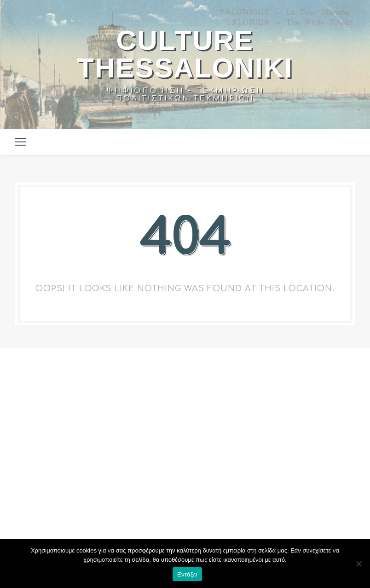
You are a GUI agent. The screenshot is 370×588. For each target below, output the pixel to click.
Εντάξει (187, 574)
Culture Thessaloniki (185, 54)
